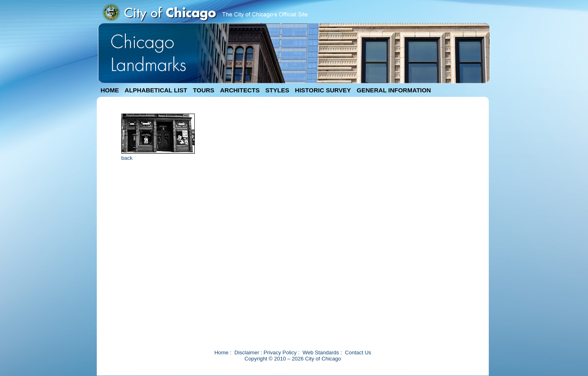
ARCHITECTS (240, 90)
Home (222, 352)
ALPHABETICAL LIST (156, 90)
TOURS (204, 90)
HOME (110, 90)
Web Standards (321, 352)
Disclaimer (247, 352)
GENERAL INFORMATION (394, 90)
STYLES (277, 90)
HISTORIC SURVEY (323, 90)
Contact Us (358, 352)
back (127, 158)
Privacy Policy (280, 352)
